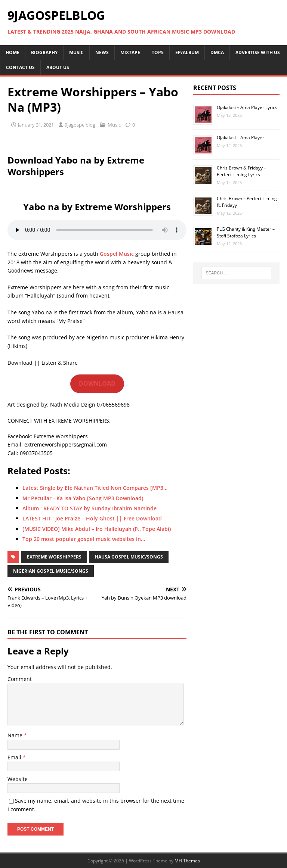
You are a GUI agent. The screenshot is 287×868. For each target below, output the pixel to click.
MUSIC (76, 52)
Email (15, 757)
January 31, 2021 (36, 125)
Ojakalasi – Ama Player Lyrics (247, 107)
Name (16, 735)
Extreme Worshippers (54, 557)
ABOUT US (58, 67)
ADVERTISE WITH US (258, 52)
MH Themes (187, 861)
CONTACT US (20, 67)
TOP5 (158, 52)
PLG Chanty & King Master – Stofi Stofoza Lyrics (246, 232)
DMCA (217, 52)
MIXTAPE (130, 52)
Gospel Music (117, 254)
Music (114, 125)
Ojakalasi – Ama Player (240, 138)
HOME (13, 52)
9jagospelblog (80, 125)
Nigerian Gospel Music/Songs (51, 571)
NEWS (102, 52)
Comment (20, 679)
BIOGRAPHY (44, 52)
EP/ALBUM (187, 52)
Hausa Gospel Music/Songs (129, 557)
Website (18, 779)
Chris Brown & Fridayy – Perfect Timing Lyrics (241, 171)
